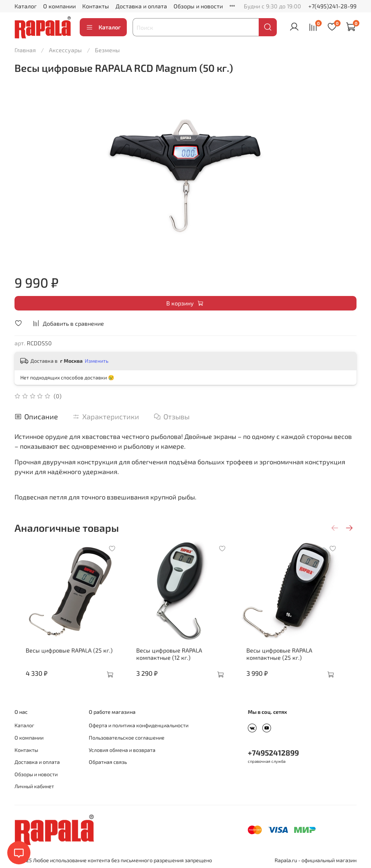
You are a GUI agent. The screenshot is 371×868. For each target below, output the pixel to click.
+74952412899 (273, 752)
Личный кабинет (34, 786)
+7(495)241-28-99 (332, 6)
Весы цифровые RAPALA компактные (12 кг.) (171, 661)
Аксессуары (65, 50)
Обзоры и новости (198, 6)
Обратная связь (108, 762)
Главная (25, 50)
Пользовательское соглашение (127, 738)
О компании (59, 6)
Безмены (107, 50)
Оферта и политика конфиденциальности (139, 725)
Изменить (97, 361)
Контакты (96, 6)
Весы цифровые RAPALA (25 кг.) (64, 657)
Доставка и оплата (141, 6)
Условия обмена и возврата (122, 750)
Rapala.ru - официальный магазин (316, 860)
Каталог (26, 6)
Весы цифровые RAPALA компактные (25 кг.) (288, 661)
